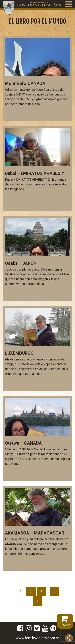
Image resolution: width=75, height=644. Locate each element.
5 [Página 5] (54, 591)
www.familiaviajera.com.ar (37, 638)
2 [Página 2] (31, 591)
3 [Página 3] (41, 591)
